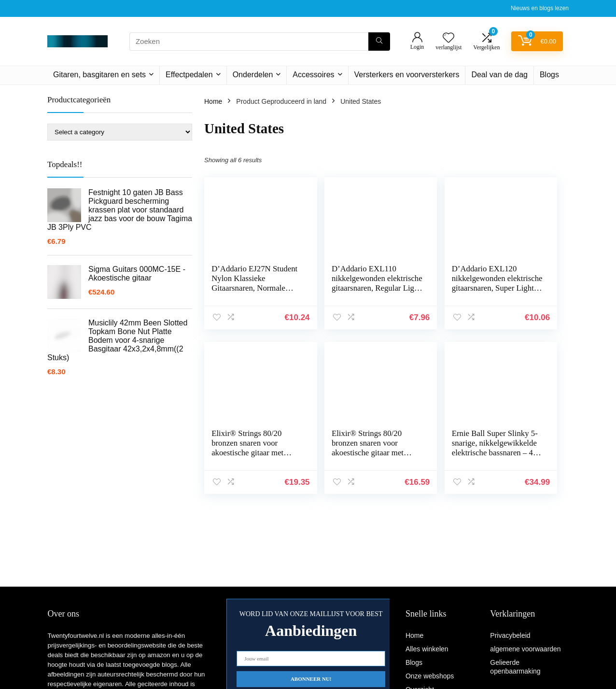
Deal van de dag (499, 75)
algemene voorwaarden (525, 649)
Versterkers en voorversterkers (407, 75)
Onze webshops (430, 676)
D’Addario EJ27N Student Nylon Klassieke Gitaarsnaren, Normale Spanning (242, 288)
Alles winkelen (427, 649)
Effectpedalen (189, 75)
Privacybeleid (510, 635)
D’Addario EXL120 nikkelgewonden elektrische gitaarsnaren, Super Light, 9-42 (429, 293)
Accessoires (313, 75)
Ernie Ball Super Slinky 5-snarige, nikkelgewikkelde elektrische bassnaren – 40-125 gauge (336, 457)
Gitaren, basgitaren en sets (99, 75)
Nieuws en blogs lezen (540, 8)
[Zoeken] (379, 42)
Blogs (549, 75)
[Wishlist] (448, 38)
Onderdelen (253, 75)
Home (213, 101)
